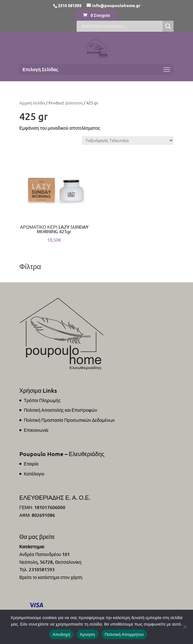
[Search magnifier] (168, 26)
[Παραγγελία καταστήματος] (128, 141)
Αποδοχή (61, 634)
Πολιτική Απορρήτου (124, 634)
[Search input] (121, 26)
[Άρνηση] (185, 627)
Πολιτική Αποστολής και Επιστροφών (61, 410)
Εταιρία (31, 464)
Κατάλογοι (34, 474)
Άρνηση (87, 634)
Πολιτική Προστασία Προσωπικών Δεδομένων (69, 420)
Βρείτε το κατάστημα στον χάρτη (51, 577)
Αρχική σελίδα (32, 103)
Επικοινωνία (36, 430)
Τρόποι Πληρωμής (42, 400)
